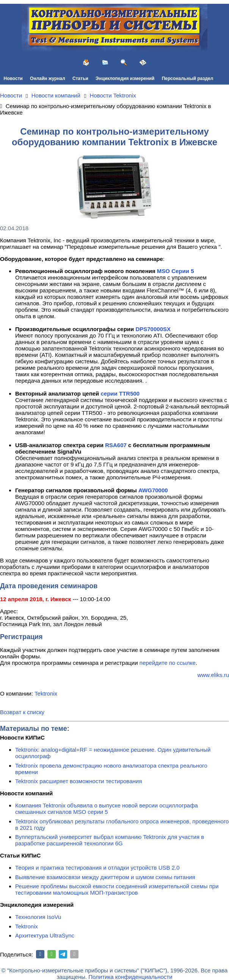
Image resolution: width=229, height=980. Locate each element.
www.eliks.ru (213, 675)
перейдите (154, 663)
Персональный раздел (188, 79)
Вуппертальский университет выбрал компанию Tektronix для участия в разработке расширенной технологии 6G (110, 840)
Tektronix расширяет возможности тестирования (78, 781)
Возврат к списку (22, 712)
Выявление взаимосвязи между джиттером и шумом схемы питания (105, 877)
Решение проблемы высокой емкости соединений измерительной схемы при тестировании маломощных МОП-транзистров (117, 889)
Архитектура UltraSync (45, 935)
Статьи (80, 79)
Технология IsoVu (38, 917)
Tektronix (46, 693)
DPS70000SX (153, 329)
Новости (13, 79)
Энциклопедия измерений (125, 79)
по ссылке (182, 663)
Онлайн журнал (48, 79)
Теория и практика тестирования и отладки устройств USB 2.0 (97, 868)
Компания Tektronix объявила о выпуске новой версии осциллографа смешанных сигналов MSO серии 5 (107, 809)
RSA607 (116, 445)
